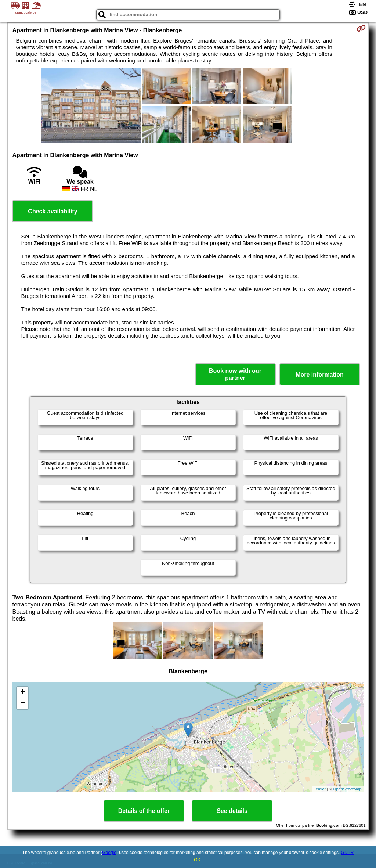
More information (320, 374)
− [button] (23, 703)
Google (109, 853)
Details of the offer (144, 811)
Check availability (53, 211)
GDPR (348, 853)
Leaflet (320, 789)
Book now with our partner (235, 374)
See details (232, 811)
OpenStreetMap (347, 789)
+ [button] (23, 692)
